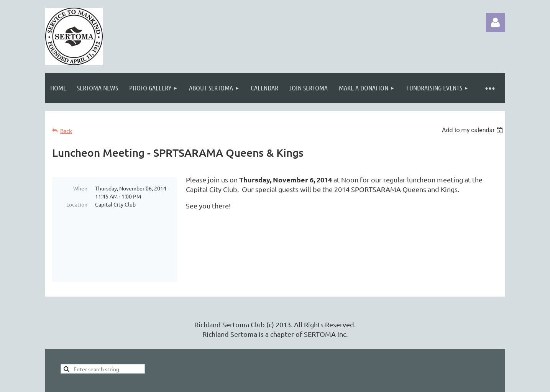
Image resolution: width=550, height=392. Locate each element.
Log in (496, 23)
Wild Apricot (414, 382)
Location (77, 204)
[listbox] (474, 130)
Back (66, 131)
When (80, 188)
